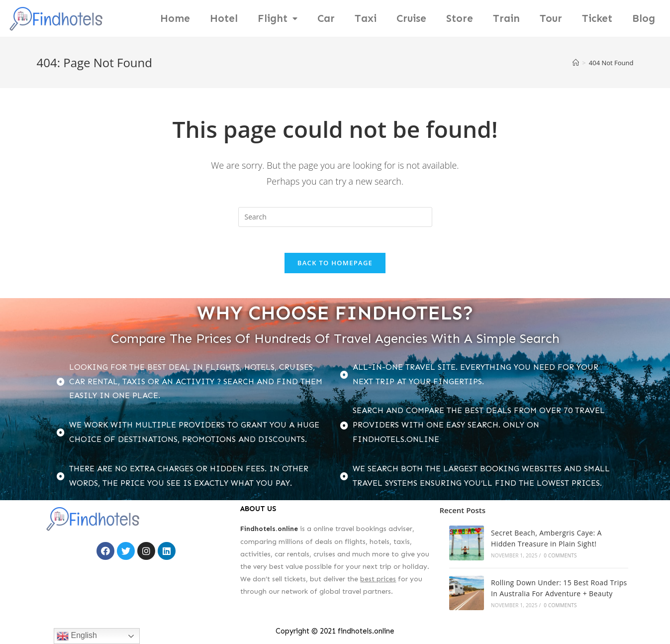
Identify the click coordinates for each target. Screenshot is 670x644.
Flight (278, 19)
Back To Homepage (335, 267)
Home (175, 18)
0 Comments (560, 559)
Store (460, 18)
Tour (551, 18)
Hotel (224, 18)
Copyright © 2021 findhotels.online (335, 635)
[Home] (576, 63)
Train (506, 18)
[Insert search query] (335, 217)
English (77, 636)
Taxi (366, 18)
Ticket (597, 18)
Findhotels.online (269, 533)
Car (326, 18)
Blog (644, 18)
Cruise (411, 18)
